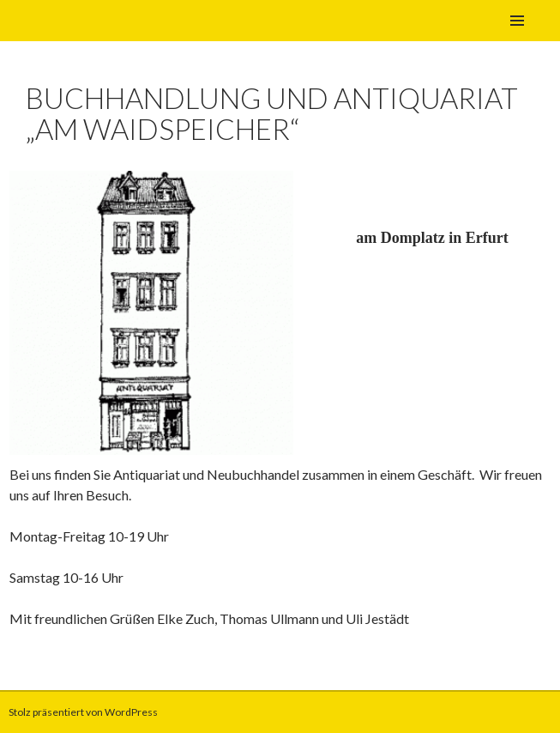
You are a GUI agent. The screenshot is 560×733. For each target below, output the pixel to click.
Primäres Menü (517, 21)
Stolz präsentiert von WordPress (83, 712)
